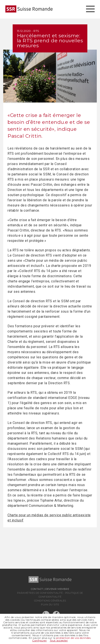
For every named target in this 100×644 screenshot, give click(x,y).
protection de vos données (73, 638)
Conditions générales (50, 601)
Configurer (39, 640)
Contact (37, 589)
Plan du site (50, 605)
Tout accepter (59, 640)
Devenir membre (57, 589)
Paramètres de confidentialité (40, 593)
